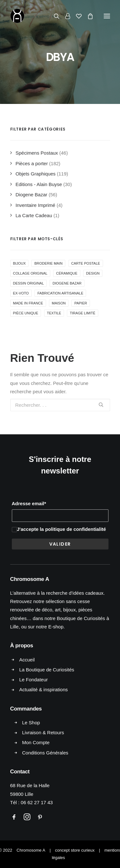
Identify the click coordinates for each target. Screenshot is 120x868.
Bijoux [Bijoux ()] (20, 263)
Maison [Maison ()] (59, 303)
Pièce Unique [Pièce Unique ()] (26, 313)
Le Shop (31, 723)
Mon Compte (36, 742)
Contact (20, 772)
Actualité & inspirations (44, 689)
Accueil (27, 660)
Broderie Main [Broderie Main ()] (48, 263)
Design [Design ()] (93, 273)
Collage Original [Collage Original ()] (30, 273)
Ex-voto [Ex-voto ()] (21, 293)
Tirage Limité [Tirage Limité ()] (82, 313)
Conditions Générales (45, 753)
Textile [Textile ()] (54, 313)
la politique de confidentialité (73, 529)
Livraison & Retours (43, 732)
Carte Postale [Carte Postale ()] (86, 263)
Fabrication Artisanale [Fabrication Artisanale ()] (60, 293)
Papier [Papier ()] (81, 303)
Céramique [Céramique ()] (67, 273)
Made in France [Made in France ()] (28, 303)
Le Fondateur (33, 680)
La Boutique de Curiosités (47, 670)
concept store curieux (75, 850)
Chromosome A (31, 850)
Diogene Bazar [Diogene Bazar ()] (67, 283)
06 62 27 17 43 (37, 802)
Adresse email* (29, 503)
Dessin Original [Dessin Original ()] (29, 283)
